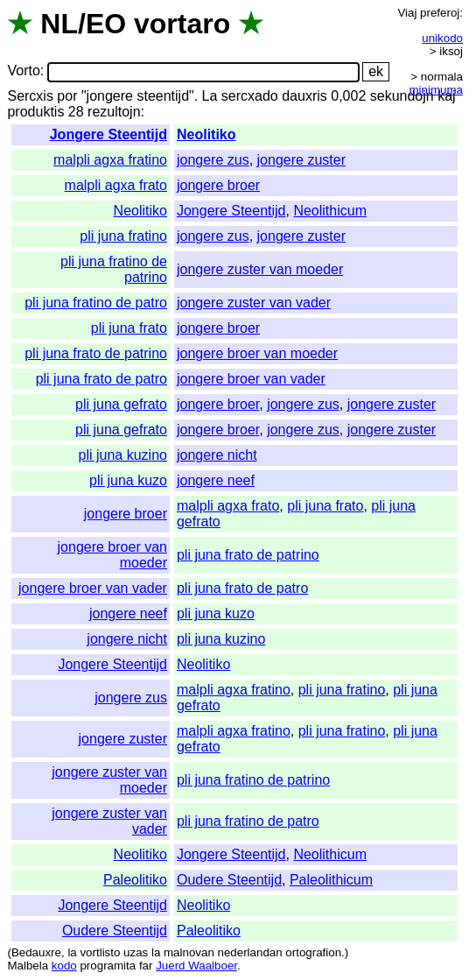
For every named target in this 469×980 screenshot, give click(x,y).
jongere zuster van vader (254, 303)
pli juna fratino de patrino (253, 780)
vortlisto (100, 952)
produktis (35, 112)
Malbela (28, 966)
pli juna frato (129, 328)
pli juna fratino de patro (96, 303)
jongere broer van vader (251, 379)
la (72, 952)
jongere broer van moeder (257, 353)
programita (108, 966)
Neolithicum (330, 211)
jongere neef (216, 480)
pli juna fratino (123, 236)
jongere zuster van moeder (260, 269)
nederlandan (250, 952)
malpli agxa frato (116, 185)
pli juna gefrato (121, 404)
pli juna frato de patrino (96, 353)
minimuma (436, 90)
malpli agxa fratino (110, 160)
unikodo (442, 38)
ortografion (313, 952)
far (146, 966)
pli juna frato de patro (101, 379)
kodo (64, 966)
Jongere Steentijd (108, 134)
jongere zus (213, 160)
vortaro (182, 24)
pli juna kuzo (128, 480)
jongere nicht (217, 455)
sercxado (250, 96)
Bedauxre (36, 952)
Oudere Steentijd (229, 880)
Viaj (407, 13)
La (210, 96)
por (67, 96)
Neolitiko (206, 134)
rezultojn (114, 112)
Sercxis (30, 96)
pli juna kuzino (123, 455)
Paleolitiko (135, 880)
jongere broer (218, 185)
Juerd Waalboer (196, 966)
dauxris (304, 96)
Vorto (23, 71)
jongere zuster (301, 160)
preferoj (440, 13)
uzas (136, 952)
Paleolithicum (331, 880)
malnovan (189, 952)
